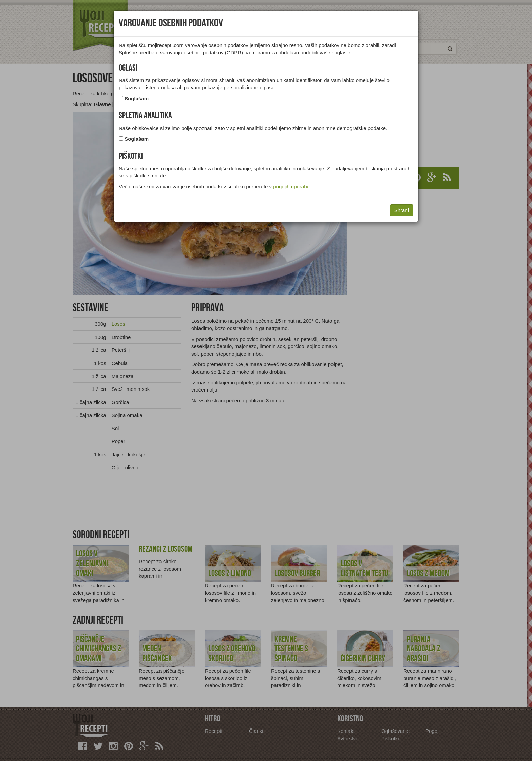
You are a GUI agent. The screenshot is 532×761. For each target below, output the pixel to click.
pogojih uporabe (291, 186)
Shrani (402, 210)
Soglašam (137, 99)
